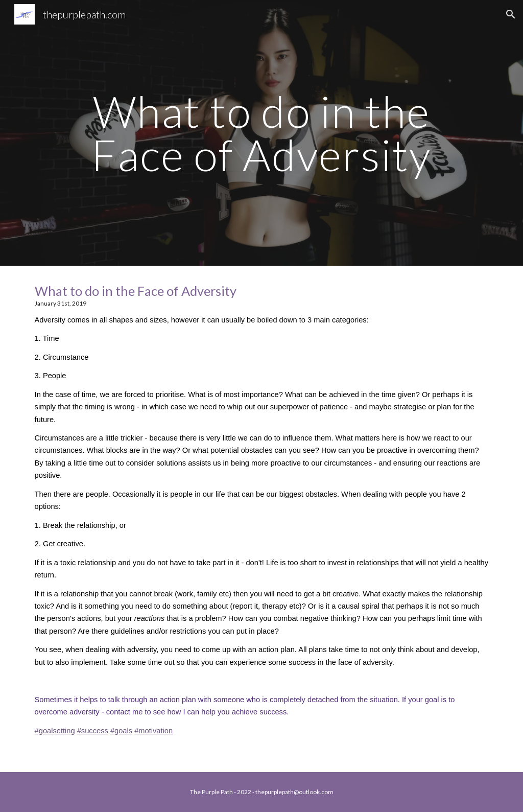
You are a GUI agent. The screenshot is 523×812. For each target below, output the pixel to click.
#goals (121, 731)
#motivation (153, 731)
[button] (511, 14)
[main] (261, 133)
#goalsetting (55, 731)
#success (93, 731)
